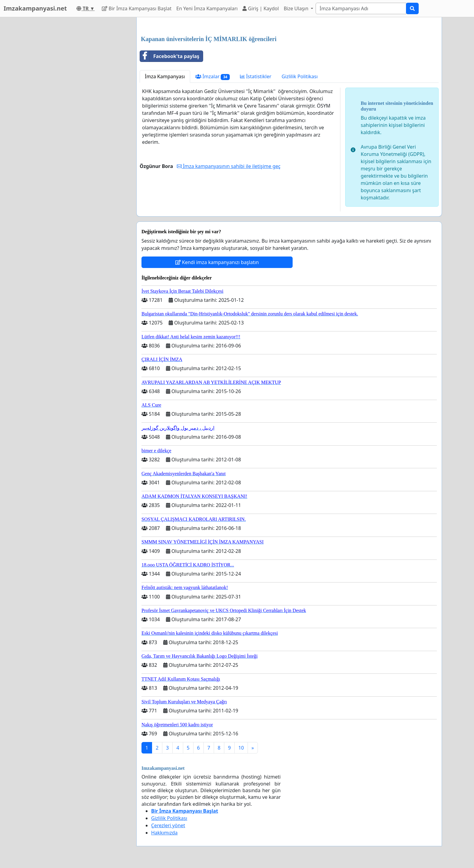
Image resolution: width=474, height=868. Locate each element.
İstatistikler (256, 76)
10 (241, 748)
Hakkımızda (164, 833)
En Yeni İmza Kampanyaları (207, 8)
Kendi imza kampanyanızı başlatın (217, 262)
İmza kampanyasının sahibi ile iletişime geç (229, 166)
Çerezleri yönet (168, 825)
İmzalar (213, 77)
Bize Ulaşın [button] (297, 8)
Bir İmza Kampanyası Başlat (137, 8)
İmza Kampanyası (165, 76)
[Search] (361, 8)
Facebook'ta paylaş (170, 56)
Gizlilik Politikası (300, 76)
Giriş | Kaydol (261, 8)
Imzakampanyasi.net (35, 8)
